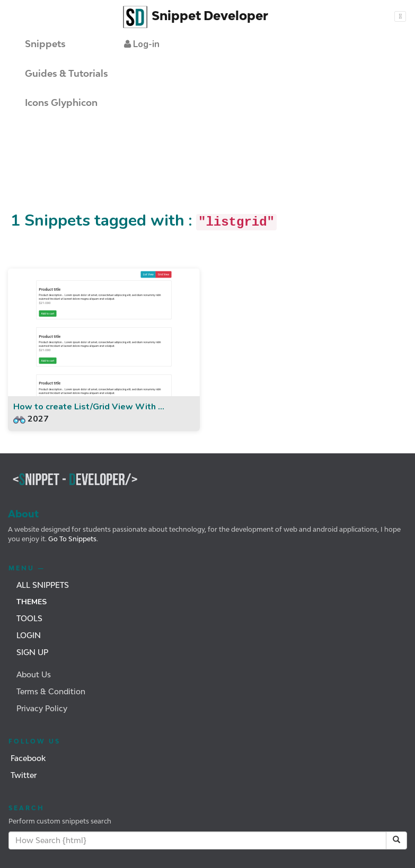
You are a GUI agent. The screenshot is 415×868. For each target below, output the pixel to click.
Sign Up (32, 652)
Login (29, 635)
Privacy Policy (42, 708)
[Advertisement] (193, 172)
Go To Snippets (72, 539)
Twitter (24, 775)
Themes (32, 602)
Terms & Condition (51, 691)
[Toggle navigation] (400, 16)
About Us (34, 674)
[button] (142, 44)
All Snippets (43, 585)
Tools (29, 618)
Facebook (28, 758)
